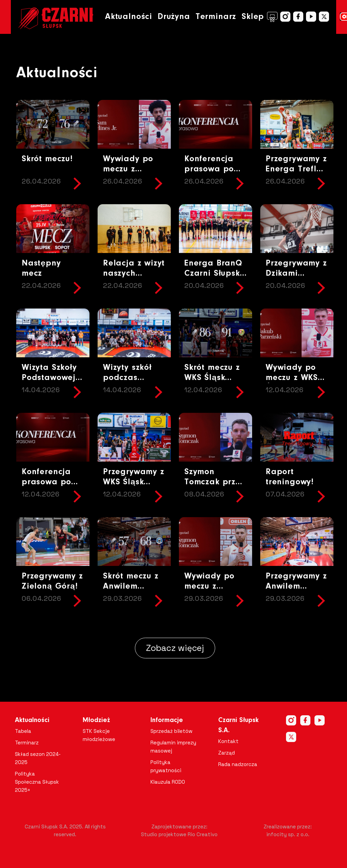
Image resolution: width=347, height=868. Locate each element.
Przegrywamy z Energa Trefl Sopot (296, 169)
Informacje (167, 720)
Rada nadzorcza (238, 764)
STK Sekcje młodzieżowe (99, 735)
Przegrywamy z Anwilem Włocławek (296, 586)
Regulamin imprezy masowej (173, 747)
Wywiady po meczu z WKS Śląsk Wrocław (295, 378)
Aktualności (129, 17)
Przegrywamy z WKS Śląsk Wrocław (134, 482)
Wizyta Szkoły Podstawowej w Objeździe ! (51, 378)
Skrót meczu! (47, 159)
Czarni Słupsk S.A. (238, 725)
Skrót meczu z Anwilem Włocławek (131, 586)
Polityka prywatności (166, 766)
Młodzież (96, 720)
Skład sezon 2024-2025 (38, 758)
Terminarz (216, 17)
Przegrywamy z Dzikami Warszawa (296, 273)
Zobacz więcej (175, 648)
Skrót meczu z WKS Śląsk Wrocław (212, 378)
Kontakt (228, 741)
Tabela (23, 731)
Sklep (260, 17)
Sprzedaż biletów (171, 731)
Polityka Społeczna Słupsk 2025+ (37, 782)
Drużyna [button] (174, 17)
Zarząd (227, 753)
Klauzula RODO (168, 782)
